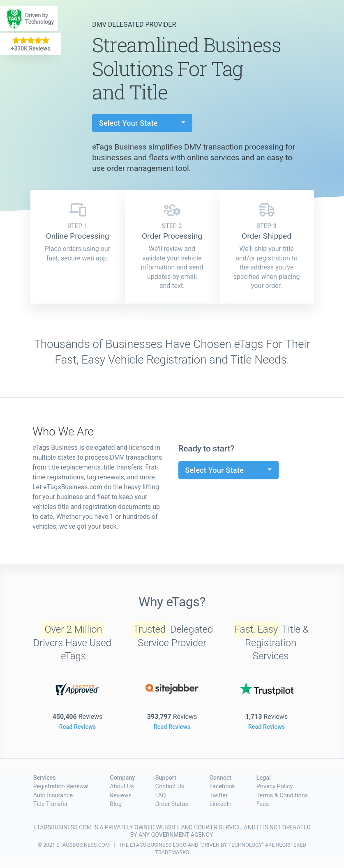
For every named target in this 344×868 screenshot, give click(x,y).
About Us (122, 786)
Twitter (218, 795)
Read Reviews (78, 727)
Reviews (121, 795)
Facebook (222, 786)
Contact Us (170, 786)
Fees (263, 804)
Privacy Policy (275, 786)
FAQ (161, 795)
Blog (116, 804)
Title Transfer (51, 804)
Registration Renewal (61, 786)
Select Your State (129, 123)
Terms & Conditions (282, 795)
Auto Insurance (53, 795)
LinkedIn (220, 804)
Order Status (172, 804)
